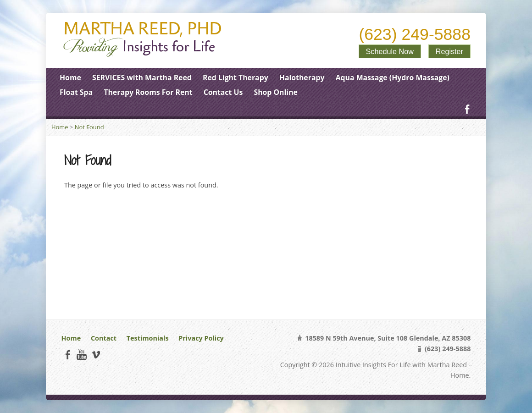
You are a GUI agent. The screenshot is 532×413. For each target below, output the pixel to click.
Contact (104, 338)
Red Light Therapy (236, 77)
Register (449, 51)
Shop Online (275, 92)
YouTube (81, 355)
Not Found (89, 127)
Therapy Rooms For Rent (148, 92)
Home (70, 77)
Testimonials (148, 338)
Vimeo (96, 355)
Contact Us (223, 92)
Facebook (467, 109)
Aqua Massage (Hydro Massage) (393, 77)
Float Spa (76, 92)
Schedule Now (390, 51)
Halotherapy (302, 77)
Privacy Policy (201, 338)
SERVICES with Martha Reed (142, 77)
